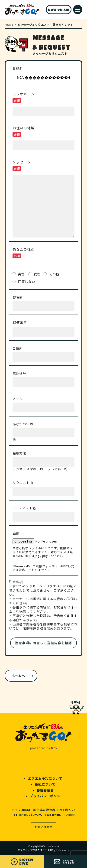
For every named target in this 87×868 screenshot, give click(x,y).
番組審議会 (45, 790)
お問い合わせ (44, 827)
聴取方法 (19, 453)
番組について (45, 784)
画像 (16, 533)
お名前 (18, 297)
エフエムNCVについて (45, 778)
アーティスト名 (24, 508)
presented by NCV (44, 748)
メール (18, 398)
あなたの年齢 (23, 424)
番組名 (18, 68)
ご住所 (18, 348)
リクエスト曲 (23, 483)
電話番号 (19, 373)
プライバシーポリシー (47, 796)
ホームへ (18, 676)
